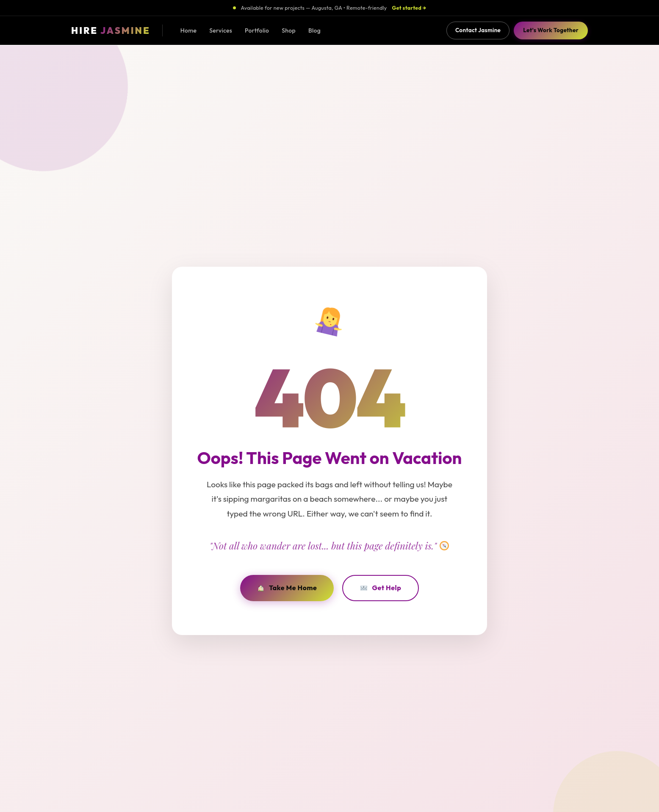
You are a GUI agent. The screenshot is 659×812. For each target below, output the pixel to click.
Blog (314, 30)
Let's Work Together (551, 30)
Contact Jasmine (478, 30)
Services (221, 30)
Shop (289, 30)
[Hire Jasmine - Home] (111, 31)
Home (189, 30)
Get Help (381, 588)
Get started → (409, 8)
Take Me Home (287, 588)
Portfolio (257, 30)
